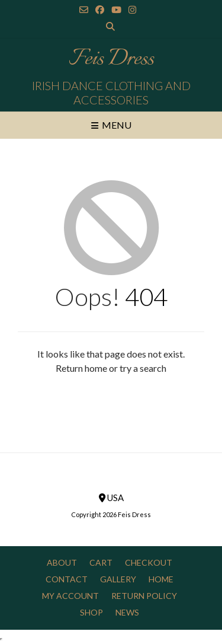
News (127, 612)
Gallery (118, 579)
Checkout (149, 562)
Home (161, 579)
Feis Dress (111, 59)
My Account (70, 596)
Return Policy (144, 596)
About (62, 562)
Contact (67, 579)
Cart (101, 562)
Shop (91, 612)
